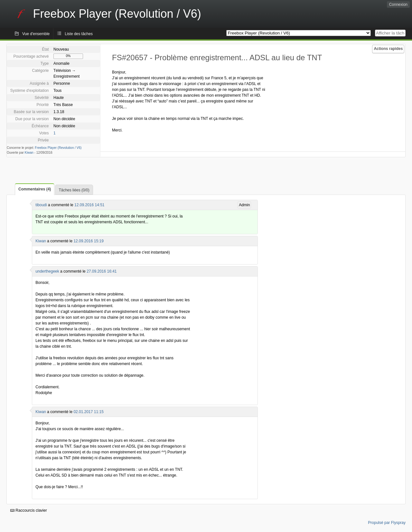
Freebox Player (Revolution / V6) (58, 148)
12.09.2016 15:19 (88, 241)
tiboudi (41, 205)
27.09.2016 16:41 (102, 271)
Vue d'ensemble (36, 34)
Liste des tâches (79, 34)
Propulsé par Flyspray (387, 523)
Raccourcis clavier (29, 510)
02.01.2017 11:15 (88, 412)
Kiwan (29, 153)
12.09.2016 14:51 (89, 205)
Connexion (398, 5)
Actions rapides (388, 49)
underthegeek (47, 271)
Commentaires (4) (35, 189)
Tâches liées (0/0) (74, 190)
